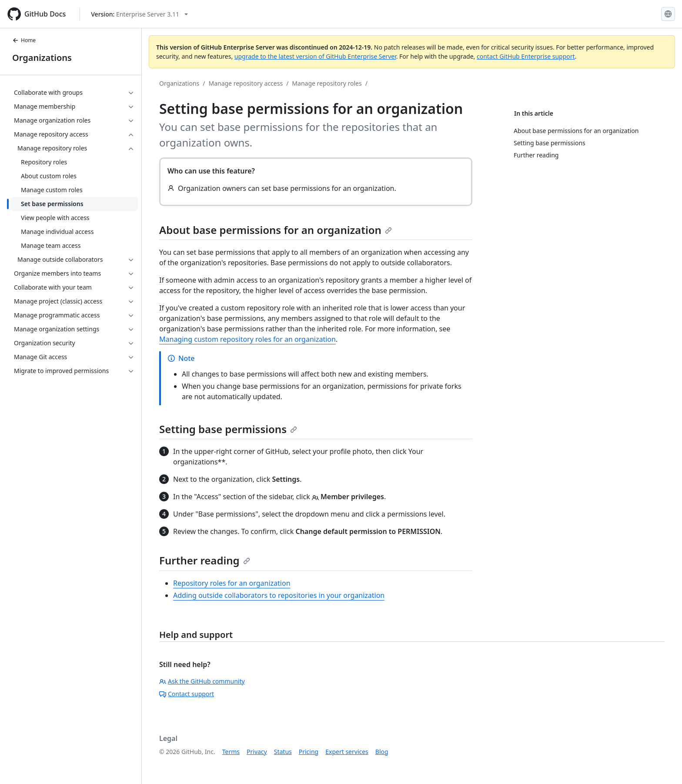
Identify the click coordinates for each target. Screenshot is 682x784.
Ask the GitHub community (202, 681)
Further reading (205, 560)
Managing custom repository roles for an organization (247, 339)
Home (24, 40)
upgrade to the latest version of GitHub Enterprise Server (315, 56)
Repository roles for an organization (232, 583)
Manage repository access (246, 83)
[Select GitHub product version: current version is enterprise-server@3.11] (139, 14)
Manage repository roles (327, 83)
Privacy (257, 752)
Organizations (42, 58)
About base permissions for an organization (276, 230)
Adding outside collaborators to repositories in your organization (279, 595)
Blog (382, 752)
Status (283, 752)
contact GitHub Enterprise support (526, 56)
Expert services (347, 752)
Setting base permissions (228, 429)
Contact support (187, 694)
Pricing (309, 752)
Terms (231, 752)
